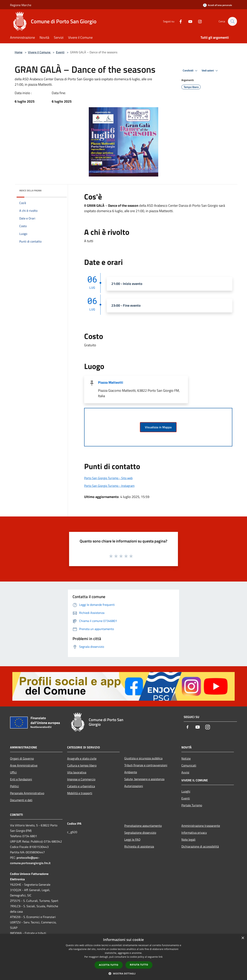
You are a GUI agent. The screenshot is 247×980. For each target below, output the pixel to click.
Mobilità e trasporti (80, 793)
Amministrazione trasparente (201, 826)
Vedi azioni (210, 71)
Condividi (191, 71)
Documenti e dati (21, 800)
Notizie (186, 758)
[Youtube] (188, 21)
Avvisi (185, 772)
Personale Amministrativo (27, 793)
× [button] (243, 938)
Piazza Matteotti (111, 382)
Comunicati (189, 765)
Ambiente (131, 772)
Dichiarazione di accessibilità (200, 846)
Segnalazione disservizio (140, 833)
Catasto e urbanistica (81, 786)
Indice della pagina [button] (30, 190)
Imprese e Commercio (81, 779)
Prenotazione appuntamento (143, 826)
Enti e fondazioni (21, 779)
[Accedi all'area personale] (217, 5)
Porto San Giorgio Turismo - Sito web (108, 478)
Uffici (13, 772)
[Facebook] (179, 21)
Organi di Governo (22, 758)
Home (19, 52)
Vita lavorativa (77, 772)
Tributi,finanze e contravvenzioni (146, 765)
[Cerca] (232, 21)
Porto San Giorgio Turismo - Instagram (109, 486)
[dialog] (123, 957)
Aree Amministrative (24, 765)
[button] (123, 973)
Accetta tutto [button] (109, 965)
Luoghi (186, 791)
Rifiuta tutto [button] (139, 965)
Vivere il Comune (40, 52)
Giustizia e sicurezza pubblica (143, 758)
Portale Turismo (192, 805)
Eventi (60, 52)
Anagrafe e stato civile (82, 758)
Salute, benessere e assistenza (144, 779)
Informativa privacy (194, 833)
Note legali (188, 839)
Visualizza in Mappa (158, 427)
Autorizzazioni (134, 786)
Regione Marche (21, 5)
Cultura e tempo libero (82, 765)
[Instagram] (198, 21)
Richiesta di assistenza (139, 846)
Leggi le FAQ (132, 839)
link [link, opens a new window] (161, 957)
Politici (14, 786)
